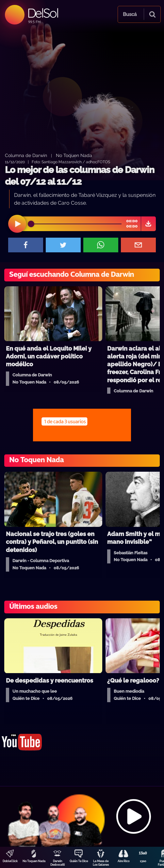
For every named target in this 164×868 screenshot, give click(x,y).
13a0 (143, 861)
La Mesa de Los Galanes (101, 863)
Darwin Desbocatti (57, 863)
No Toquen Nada (34, 861)
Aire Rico (123, 861)
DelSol (43, 13)
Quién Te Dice (79, 861)
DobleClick (10, 861)
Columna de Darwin (26, 155)
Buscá (130, 14)
